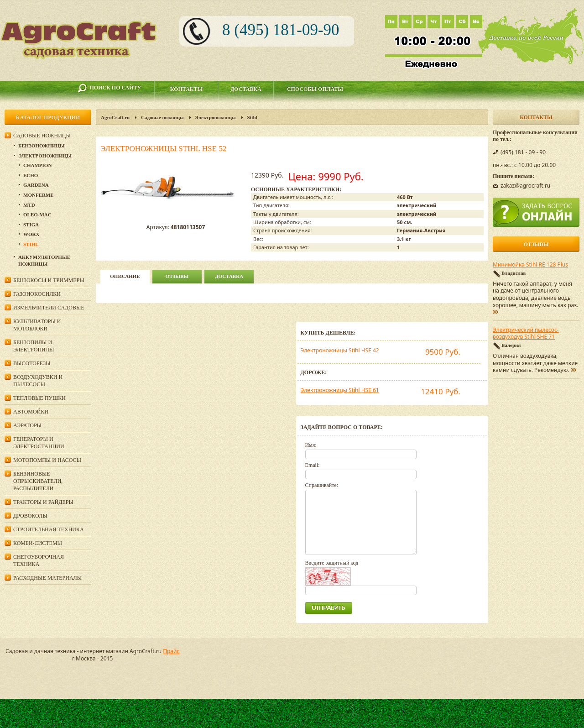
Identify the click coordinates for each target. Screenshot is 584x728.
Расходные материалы (47, 578)
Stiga (31, 225)
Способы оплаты (315, 89)
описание (125, 276)
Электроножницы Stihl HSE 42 (340, 350)
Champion (37, 165)
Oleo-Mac (37, 215)
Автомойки (31, 412)
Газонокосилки (37, 294)
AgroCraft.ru (115, 117)
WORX (31, 234)
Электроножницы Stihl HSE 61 (340, 390)
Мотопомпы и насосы (47, 460)
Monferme (39, 195)
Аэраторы (27, 425)
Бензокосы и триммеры (49, 280)
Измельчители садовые (49, 308)
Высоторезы (32, 363)
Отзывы (177, 276)
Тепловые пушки (39, 398)
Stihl (252, 117)
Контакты (187, 89)
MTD (29, 205)
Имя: (311, 445)
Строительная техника (49, 529)
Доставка (246, 89)
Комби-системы (38, 543)
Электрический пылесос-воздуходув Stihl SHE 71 (526, 334)
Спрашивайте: (322, 485)
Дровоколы (30, 516)
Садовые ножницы (162, 117)
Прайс (171, 651)
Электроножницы (216, 117)
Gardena (36, 185)
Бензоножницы (42, 146)
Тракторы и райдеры (43, 502)
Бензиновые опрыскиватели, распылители (38, 481)
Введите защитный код (332, 563)
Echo (31, 175)
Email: (313, 465)
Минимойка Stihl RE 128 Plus (530, 265)
